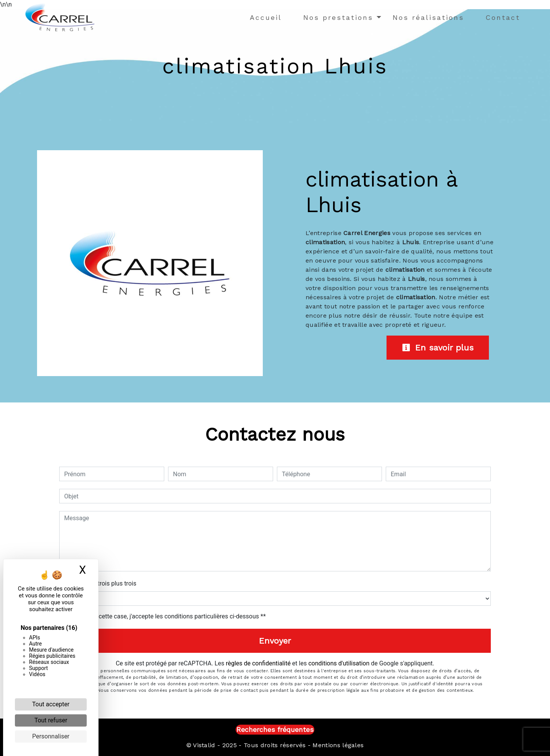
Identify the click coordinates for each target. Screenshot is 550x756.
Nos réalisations (428, 17)
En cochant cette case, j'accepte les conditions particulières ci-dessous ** (166, 616)
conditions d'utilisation (339, 663)
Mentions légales (337, 745)
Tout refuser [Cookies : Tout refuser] (51, 720)
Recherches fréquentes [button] (275, 730)
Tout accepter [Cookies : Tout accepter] (51, 704)
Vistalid (204, 745)
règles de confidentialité (258, 663)
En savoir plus (438, 348)
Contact (503, 17)
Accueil (266, 17)
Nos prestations (338, 17)
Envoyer (275, 641)
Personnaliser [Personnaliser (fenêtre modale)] (51, 736)
